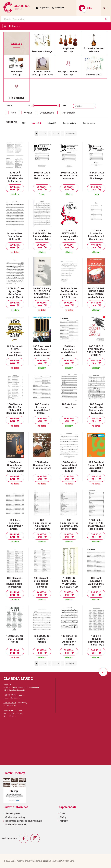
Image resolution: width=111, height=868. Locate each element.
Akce (13, 113)
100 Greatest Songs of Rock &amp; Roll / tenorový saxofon (96, 468)
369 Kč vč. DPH (96, 652)
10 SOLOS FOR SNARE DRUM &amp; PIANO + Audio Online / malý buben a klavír (96, 296)
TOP (24, 123)
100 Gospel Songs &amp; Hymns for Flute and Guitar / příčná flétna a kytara (15, 469)
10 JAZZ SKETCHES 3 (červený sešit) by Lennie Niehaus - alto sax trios (69, 238)
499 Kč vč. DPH (96, 246)
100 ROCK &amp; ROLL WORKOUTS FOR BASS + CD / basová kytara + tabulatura (69, 585)
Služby (63, 817)
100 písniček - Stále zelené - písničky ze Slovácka (42, 582)
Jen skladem (69, 113)
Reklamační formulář (16, 824)
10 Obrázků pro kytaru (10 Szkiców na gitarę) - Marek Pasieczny (15, 294)
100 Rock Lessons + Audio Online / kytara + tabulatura (96, 584)
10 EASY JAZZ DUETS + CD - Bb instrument (42, 175)
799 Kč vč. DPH (96, 536)
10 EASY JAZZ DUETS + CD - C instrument (69, 175)
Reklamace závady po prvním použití (24, 821)
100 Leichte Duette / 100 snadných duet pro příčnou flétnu (96, 526)
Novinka (28, 113)
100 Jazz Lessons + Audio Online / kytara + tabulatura (15, 526)
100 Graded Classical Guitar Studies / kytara (42, 465)
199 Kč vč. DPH (15, 188)
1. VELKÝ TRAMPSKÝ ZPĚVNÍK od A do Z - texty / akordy (15, 178)
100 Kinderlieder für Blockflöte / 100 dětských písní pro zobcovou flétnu (69, 527)
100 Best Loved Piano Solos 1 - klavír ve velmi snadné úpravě (42, 351)
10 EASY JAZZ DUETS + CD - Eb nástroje (96, 175)
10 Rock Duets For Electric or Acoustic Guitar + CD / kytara (69, 293)
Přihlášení (59, 8)
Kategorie (15, 26)
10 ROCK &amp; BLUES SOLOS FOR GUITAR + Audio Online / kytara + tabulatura (42, 296)
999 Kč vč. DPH (96, 362)
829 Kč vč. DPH (69, 652)
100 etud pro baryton (69, 406)
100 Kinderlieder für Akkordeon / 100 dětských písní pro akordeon (42, 527)
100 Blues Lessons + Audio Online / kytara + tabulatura (69, 352)
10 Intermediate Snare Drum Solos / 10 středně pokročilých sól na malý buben (15, 239)
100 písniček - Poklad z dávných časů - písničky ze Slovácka (15, 584)
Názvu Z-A (52, 123)
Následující (71, 133)
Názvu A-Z (37, 123)
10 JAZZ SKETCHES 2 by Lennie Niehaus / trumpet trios (42, 235)
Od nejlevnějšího (69, 123)
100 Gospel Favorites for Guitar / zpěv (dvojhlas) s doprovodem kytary (96, 411)
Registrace (44, 8)
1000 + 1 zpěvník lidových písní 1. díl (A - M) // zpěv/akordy (96, 642)
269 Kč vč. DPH (15, 304)
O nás (62, 813)
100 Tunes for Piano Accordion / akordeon (69, 640)
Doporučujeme (47, 113)
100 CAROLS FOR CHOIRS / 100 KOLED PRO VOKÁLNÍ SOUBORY (96, 352)
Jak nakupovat (13, 813)
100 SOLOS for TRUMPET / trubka (42, 639)
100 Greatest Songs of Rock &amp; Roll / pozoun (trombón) (69, 468)
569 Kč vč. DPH (42, 246)
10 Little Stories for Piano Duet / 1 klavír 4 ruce (96, 235)
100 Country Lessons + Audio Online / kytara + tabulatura (42, 410)
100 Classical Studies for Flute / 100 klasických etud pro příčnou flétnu (15, 411)
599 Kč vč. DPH (15, 246)
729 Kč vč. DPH (69, 478)
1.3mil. (64, 106)
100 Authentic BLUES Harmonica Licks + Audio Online (15, 352)
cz (104, 8)
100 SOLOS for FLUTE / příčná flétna (15, 639)
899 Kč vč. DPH (42, 362)
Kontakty (64, 821)
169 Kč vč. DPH (15, 594)
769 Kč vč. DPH (15, 362)
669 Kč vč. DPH (42, 188)
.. (62, 133)
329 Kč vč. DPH (69, 594)
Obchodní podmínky (15, 817)
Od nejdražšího (89, 123)
